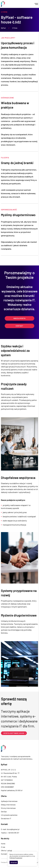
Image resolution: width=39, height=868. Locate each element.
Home (3, 844)
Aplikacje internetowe (9, 801)
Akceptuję (14, 862)
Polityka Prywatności (7, 862)
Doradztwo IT (6, 818)
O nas (3, 847)
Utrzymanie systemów (9, 815)
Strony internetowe (8, 808)
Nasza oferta (19, 318)
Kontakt (19, 326)
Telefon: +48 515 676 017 (10, 833)
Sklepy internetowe (8, 805)
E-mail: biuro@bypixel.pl (10, 829)
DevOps (4, 812)
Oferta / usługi (6, 850)
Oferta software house (14, 733)
